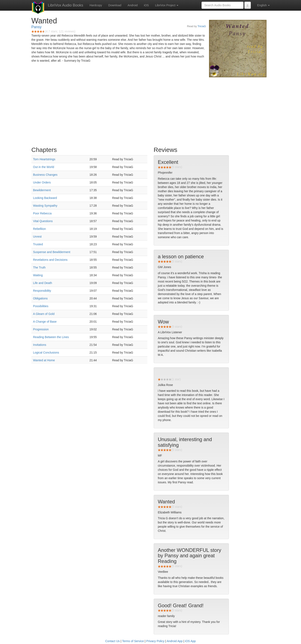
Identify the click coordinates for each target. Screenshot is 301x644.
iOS (146, 5)
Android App (175, 641)
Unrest (37, 237)
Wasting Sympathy (45, 206)
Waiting (38, 275)
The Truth (39, 267)
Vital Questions (43, 221)
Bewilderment (42, 190)
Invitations (40, 345)
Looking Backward (45, 198)
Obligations (40, 298)
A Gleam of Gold (44, 314)
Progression (41, 329)
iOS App (190, 641)
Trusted (38, 244)
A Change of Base (45, 322)
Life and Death (43, 283)
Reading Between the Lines (51, 337)
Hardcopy (96, 5)
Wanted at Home (44, 360)
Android (133, 5)
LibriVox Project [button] (167, 5)
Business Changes (45, 175)
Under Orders (42, 182)
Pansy (36, 27)
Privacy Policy (155, 641)
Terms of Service (133, 641)
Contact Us (113, 641)
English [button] (263, 5)
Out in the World (44, 167)
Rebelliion (39, 229)
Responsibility (42, 291)
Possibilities (41, 306)
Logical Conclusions (46, 353)
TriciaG (202, 26)
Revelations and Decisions (50, 260)
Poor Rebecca (42, 213)
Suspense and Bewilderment (52, 252)
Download (115, 5)
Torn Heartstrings (44, 159)
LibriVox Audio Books (66, 5)
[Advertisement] (150, 111)
